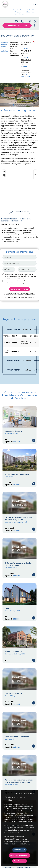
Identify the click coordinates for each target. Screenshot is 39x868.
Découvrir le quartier (19, 212)
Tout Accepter (20, 861)
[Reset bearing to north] (35, 177)
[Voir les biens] (19, 329)
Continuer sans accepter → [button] (24, 793)
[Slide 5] (22, 105)
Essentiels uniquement (19, 855)
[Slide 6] (24, 105)
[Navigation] (36, 4)
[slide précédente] (3, 95)
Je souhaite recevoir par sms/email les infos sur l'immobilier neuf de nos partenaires (19, 282)
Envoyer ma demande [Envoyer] (20, 289)
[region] (19, 187)
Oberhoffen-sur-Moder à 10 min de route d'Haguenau (18, 519)
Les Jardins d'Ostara (14, 431)
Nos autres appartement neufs (26, 73)
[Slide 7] (26, 105)
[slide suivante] (36, 95)
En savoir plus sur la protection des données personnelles (19, 297)
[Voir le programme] (34, 440)
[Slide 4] (20, 105)
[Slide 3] (18, 105)
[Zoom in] (35, 171)
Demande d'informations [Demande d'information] (17, 25)
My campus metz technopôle (17, 474)
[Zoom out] (35, 174)
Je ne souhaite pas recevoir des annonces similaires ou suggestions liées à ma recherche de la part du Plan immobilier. (20, 276)
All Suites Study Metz (14, 652)
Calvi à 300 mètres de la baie (17, 737)
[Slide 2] (16, 105)
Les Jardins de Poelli (13, 694)
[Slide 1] (14, 105)
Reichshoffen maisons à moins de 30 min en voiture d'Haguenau (19, 781)
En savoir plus (19, 850)
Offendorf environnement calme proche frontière (19, 564)
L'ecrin (8, 609)
